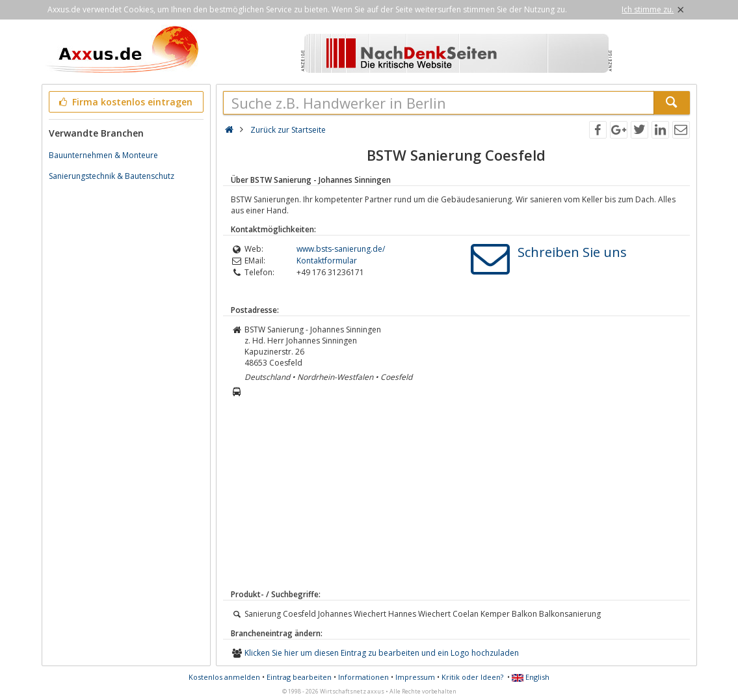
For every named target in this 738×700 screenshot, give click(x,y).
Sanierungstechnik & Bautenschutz (112, 176)
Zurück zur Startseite (288, 130)
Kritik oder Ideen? (472, 677)
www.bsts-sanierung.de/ (341, 249)
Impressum (415, 677)
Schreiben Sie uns (572, 252)
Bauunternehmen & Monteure (103, 155)
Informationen (363, 677)
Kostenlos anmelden (224, 677)
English (531, 677)
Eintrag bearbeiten (299, 677)
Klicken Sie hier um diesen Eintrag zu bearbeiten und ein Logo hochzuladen (382, 653)
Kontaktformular (327, 261)
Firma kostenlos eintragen (125, 102)
